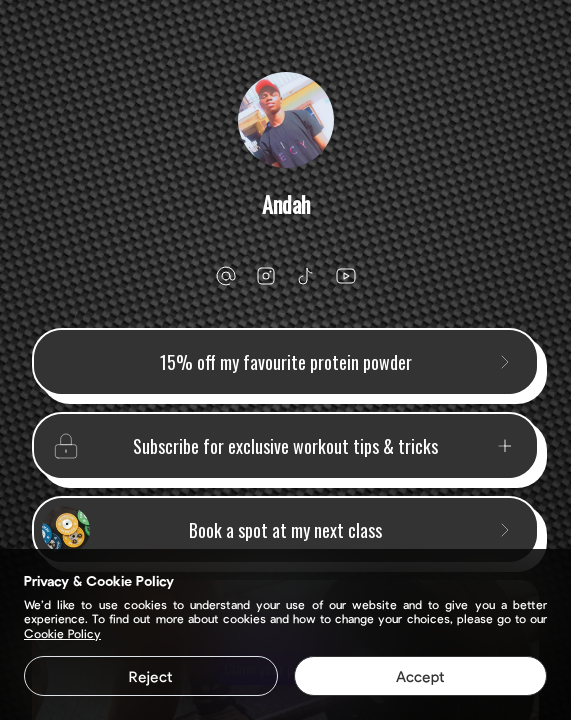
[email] (226, 276)
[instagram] (266, 276)
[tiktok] (306, 276)
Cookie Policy (62, 633)
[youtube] (346, 276)
